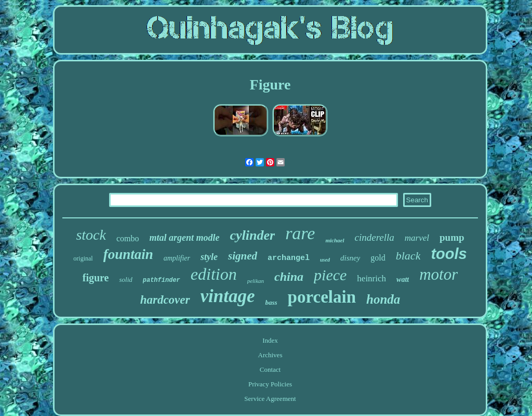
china (289, 277)
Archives (270, 355)
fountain (128, 254)
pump (452, 237)
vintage (228, 296)
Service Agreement (270, 399)
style (209, 257)
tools (449, 254)
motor (438, 274)
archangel (289, 258)
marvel (417, 238)
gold (378, 258)
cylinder (252, 235)
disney (350, 258)
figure (96, 278)
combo (128, 238)
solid (125, 279)
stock (91, 235)
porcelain (322, 297)
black (408, 256)
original (83, 258)
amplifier (177, 258)
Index (270, 340)
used (325, 260)
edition (214, 274)
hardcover (165, 300)
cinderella (375, 237)
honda (383, 299)
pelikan (256, 281)
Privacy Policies (270, 384)
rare (300, 233)
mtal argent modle (184, 238)
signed (243, 256)
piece (330, 275)
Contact (270, 369)
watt (403, 279)
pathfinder (162, 280)
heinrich (371, 278)
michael (335, 240)
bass (271, 302)
